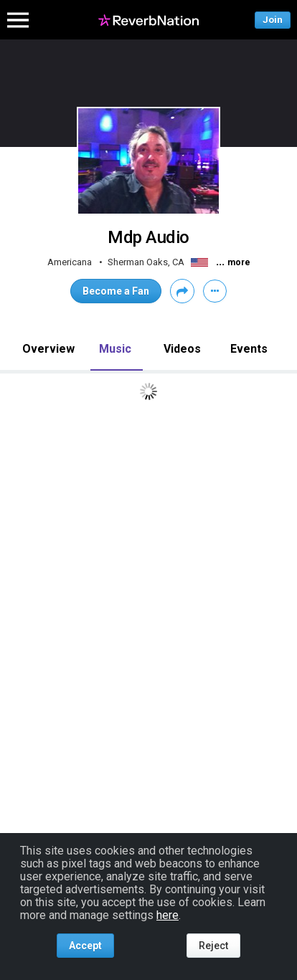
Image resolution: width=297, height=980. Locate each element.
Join (273, 20)
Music (115, 349)
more (239, 262)
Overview (48, 349)
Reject (213, 946)
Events (249, 349)
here (168, 915)
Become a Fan (116, 291)
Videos (182, 349)
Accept (85, 946)
